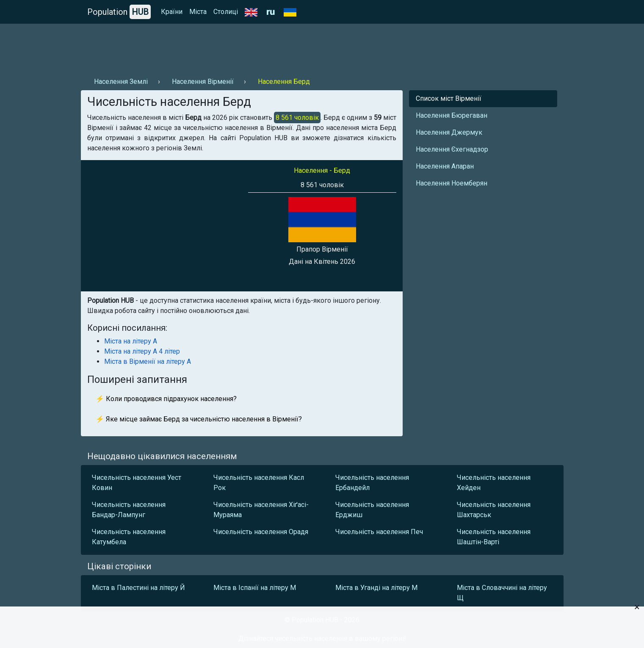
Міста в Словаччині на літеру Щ (502, 593)
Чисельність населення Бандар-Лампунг (129, 510)
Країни (172, 12)
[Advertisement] (235, 47)
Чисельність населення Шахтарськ (494, 510)
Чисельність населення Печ (379, 532)
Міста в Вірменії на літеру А (148, 361)
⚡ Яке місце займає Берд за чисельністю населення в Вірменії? (199, 419)
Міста (198, 12)
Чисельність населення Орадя (261, 532)
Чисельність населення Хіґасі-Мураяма (261, 510)
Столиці (226, 12)
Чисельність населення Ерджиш (372, 510)
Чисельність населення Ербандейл (372, 483)
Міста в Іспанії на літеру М (255, 588)
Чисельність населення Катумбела (129, 537)
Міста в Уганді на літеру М (376, 588)
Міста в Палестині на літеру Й (138, 588)
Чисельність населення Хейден (494, 483)
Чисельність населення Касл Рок (259, 483)
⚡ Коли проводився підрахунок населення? (166, 399)
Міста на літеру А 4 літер (142, 351)
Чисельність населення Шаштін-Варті (494, 537)
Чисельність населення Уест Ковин (137, 483)
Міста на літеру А (131, 341)
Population (119, 12)
